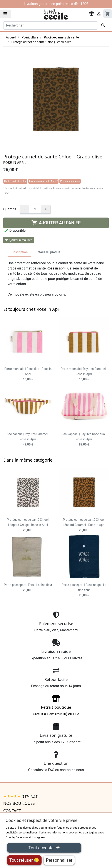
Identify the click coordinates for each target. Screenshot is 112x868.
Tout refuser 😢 (24, 860)
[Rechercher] (51, 25)
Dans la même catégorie (28, 460)
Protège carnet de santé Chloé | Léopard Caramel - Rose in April (84, 525)
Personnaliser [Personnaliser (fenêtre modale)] (59, 860)
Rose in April (15, 163)
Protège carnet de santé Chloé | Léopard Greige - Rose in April (28, 525)
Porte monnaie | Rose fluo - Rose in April (28, 374)
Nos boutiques (19, 803)
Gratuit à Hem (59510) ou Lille (56, 707)
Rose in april (56, 268)
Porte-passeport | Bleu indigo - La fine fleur (84, 590)
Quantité (10, 209)
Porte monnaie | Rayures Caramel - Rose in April (84, 374)
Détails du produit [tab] (48, 252)
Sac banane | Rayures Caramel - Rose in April (28, 439)
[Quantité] (35, 209)
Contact (12, 811)
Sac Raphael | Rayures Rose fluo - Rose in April (84, 439)
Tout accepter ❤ (44, 848)
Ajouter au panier (56, 223)
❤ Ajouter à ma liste (19, 240)
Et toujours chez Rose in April (32, 309)
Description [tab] (20, 252)
